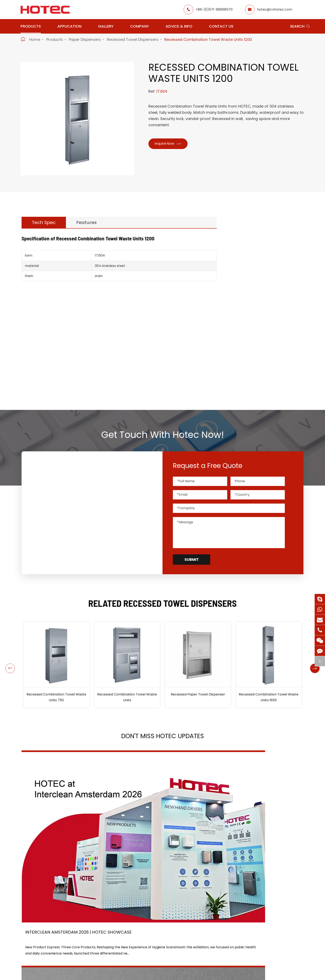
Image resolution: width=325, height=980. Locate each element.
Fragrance (250, 344)
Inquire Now (170, 144)
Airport (119, 947)
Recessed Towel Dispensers (133, 39)
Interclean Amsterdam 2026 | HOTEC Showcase (60, 831)
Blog (193, 969)
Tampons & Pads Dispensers (268, 286)
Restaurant (158, 947)
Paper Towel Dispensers (265, 325)
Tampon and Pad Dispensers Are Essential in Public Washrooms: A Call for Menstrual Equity (258, 831)
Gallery (106, 26)
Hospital (120, 969)
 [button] (6, 665)
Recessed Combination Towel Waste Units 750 (56, 697)
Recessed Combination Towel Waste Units (127, 697)
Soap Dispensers (256, 265)
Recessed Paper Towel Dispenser (198, 694)
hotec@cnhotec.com (275, 9)
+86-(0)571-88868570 (214, 9)
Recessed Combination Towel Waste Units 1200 (208, 39)
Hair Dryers (251, 365)
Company (140, 26)
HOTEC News (200, 961)
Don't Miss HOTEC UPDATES (163, 738)
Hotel (153, 954)
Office (118, 961)
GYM (117, 954)
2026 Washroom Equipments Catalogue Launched (157, 830)
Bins (245, 375)
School (154, 961)
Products (31, 26)
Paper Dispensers (85, 39)
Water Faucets (255, 275)
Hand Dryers (252, 254)
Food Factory (160, 969)
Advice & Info (179, 26)
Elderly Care (123, 976)
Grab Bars (250, 296)
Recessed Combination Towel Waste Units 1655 (269, 697)
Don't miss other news (160, 882)
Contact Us (221, 26)
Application (69, 26)
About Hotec (200, 947)
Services (196, 976)
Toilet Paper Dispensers (264, 317)
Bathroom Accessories (262, 354)
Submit (192, 559)
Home (35, 39)
